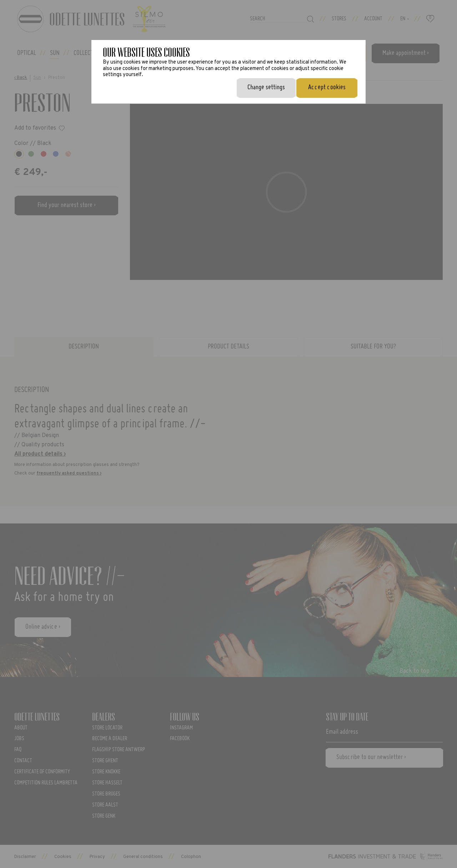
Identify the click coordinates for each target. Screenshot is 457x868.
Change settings (266, 87)
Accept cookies (327, 87)
